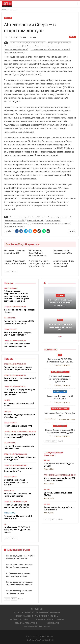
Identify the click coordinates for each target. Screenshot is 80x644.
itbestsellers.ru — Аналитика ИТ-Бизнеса (37, 616)
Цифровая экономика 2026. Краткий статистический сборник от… (60, 302)
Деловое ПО (9, 490)
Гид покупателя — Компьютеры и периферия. (37, 613)
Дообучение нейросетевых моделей (59, 43)
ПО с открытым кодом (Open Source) (17, 49)
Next (14, 272)
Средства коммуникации (15, 465)
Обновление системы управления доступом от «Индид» (16, 482)
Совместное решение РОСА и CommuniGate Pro (18, 470)
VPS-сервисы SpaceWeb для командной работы (18, 495)
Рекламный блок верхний (37, 627)
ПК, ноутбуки (10, 318)
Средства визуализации (15, 307)
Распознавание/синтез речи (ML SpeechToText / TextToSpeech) (50, 49)
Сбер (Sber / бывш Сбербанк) (14, 52)
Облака (7, 411)
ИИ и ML (73, 37)
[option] (60, 312)
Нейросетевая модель (53, 46)
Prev (7, 272)
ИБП (60, 320)
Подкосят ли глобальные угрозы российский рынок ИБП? (60, 327)
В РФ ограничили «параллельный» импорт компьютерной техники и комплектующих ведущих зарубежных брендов (17, 296)
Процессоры (10, 513)
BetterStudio (49, 640)
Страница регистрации (26, 623)
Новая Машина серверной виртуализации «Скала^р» (17, 506)
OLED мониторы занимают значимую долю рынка (17, 345)
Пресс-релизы (10, 329)
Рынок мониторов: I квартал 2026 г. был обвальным (18, 334)
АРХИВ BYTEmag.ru (19, 620)
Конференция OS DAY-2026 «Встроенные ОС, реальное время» (17, 530)
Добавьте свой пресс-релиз (50, 620)
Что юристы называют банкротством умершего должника (60, 379)
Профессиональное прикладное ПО (20, 432)
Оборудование (11, 288)
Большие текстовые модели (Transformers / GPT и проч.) (28, 43)
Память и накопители (61, 409)
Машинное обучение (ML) (35, 46)
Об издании (37, 609)
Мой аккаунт (53, 623)
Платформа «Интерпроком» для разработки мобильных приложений (19, 392)
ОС (5, 524)
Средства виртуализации (15, 454)
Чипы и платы (60, 426)
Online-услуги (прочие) (61, 372)
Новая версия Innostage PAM (18, 426)
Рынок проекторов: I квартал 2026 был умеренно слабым (18, 368)
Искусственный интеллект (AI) (15, 46)
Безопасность (10, 423)
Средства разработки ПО (15, 387)
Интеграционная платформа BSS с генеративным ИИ (20, 436)
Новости (8, 18)
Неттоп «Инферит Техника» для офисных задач (19, 447)
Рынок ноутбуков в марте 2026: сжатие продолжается (19, 322)
